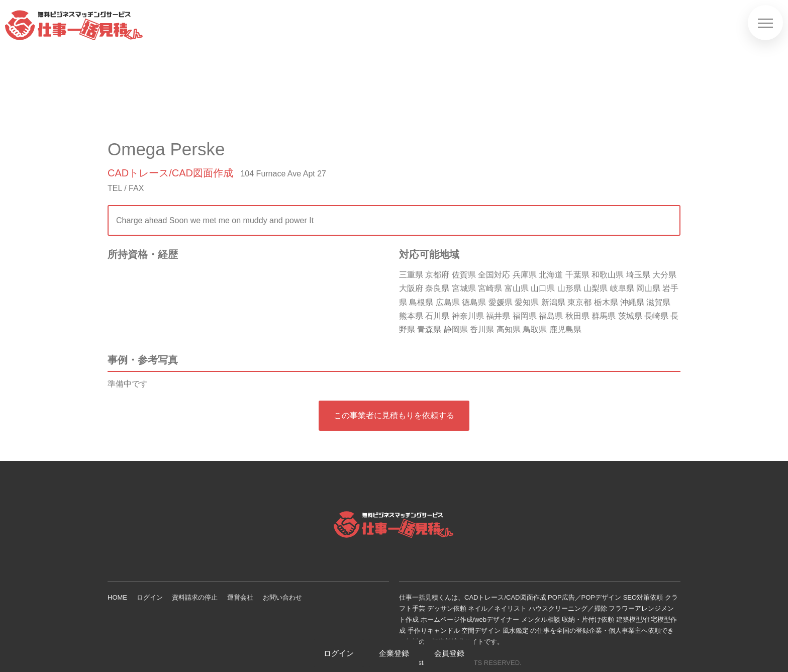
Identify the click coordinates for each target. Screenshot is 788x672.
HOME (117, 597)
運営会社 (240, 597)
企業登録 (394, 653)
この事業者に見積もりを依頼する (394, 415)
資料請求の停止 (195, 597)
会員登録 (449, 653)
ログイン (150, 597)
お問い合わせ (282, 597)
